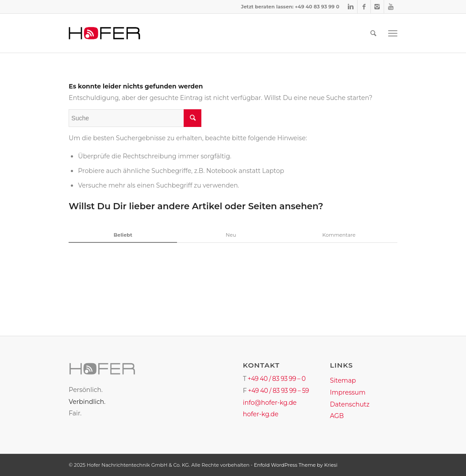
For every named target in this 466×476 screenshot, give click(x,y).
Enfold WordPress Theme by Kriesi (296, 465)
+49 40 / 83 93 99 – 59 (278, 391)
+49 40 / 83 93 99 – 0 (276, 379)
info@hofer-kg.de (270, 403)
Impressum (347, 392)
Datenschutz (349, 404)
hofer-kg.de (261, 414)
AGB (337, 416)
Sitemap (343, 380)
